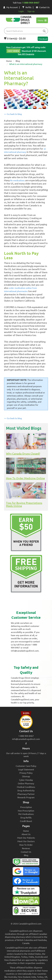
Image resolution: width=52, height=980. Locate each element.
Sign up (31, 11)
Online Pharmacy (26, 783)
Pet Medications (26, 814)
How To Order (26, 845)
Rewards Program (26, 797)
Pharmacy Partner (26, 794)
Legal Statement (26, 769)
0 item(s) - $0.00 (15, 38)
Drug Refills (26, 817)
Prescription (26, 807)
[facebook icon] (26, 743)
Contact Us (43, 7)
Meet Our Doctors (26, 841)
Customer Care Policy (26, 766)
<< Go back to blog (13, 114)
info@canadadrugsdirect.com (26, 739)
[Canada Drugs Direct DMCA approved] (26, 901)
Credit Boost (26, 821)
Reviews (26, 848)
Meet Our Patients (26, 838)
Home (9, 61)
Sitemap (26, 776)
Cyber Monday (26, 780)
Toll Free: (26, 3)
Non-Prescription (26, 811)
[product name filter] (27, 31)
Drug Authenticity (26, 790)
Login (21, 11)
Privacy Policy (26, 773)
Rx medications (17, 180)
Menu (42, 20)
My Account (10, 7)
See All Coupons (26, 54)
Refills (27, 7)
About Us (26, 834)
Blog (18, 61)
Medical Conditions (26, 787)
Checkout (43, 39)
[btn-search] (44, 31)
